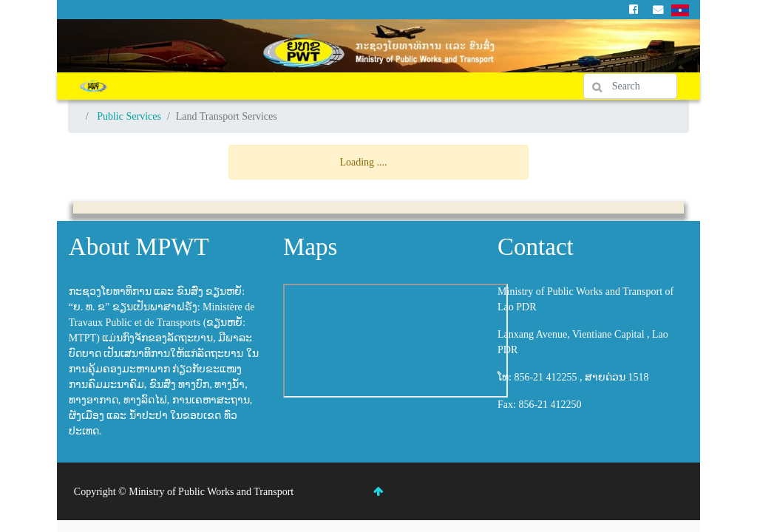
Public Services (129, 116)
